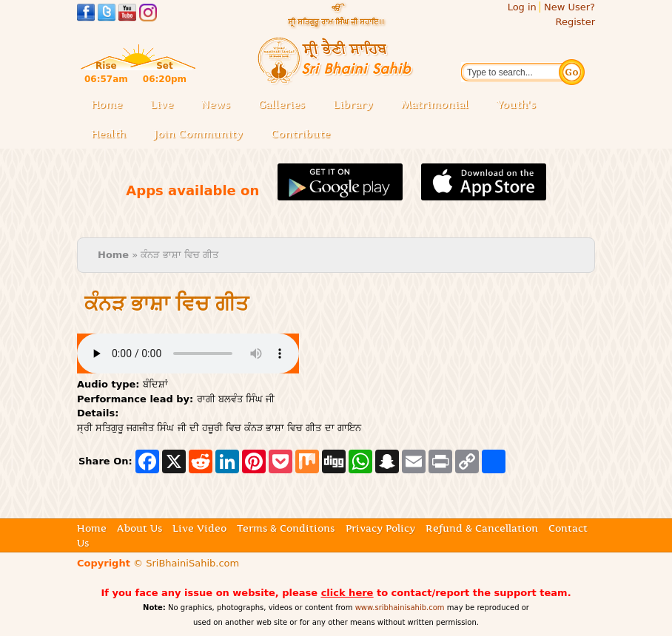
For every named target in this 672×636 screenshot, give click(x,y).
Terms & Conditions (286, 528)
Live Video (199, 528)
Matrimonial (435, 104)
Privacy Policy (380, 528)
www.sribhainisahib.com (400, 608)
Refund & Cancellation (482, 528)
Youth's (516, 104)
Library (357, 105)
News (216, 104)
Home (107, 104)
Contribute (305, 135)
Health (108, 134)
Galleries (286, 105)
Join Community (198, 134)
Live (166, 105)
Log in (522, 7)
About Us (140, 528)
